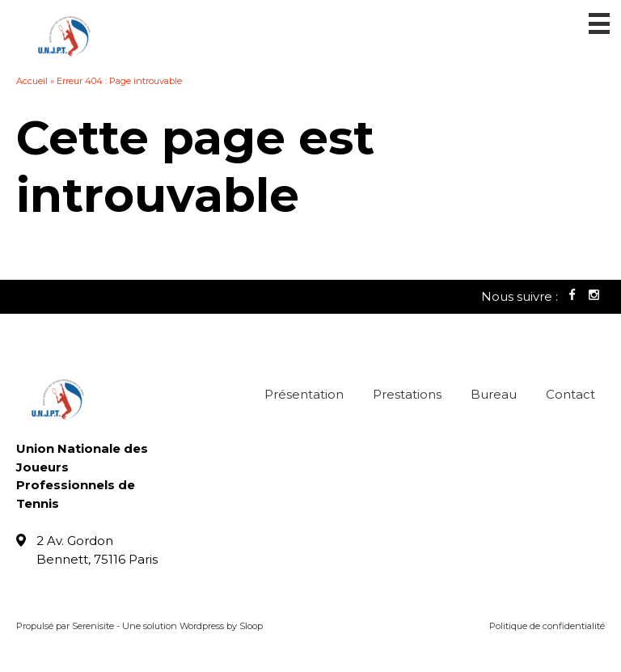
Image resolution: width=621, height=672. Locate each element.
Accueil (32, 81)
